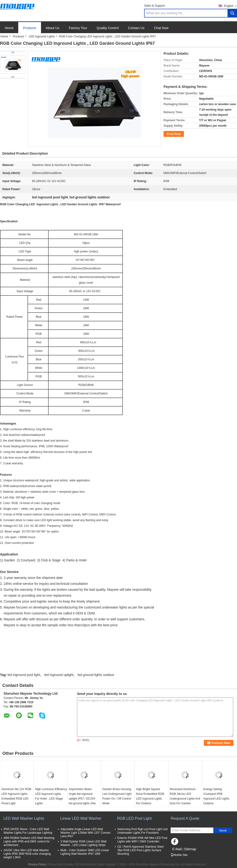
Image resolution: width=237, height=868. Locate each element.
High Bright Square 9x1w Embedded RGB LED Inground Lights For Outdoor (150, 796)
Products (30, 28)
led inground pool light (24, 675)
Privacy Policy (37, 864)
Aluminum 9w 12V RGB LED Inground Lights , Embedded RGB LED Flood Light (16, 796)
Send (223, 830)
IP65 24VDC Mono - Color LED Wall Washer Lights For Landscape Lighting (28, 831)
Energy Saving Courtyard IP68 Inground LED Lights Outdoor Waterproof (218, 799)
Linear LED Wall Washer (81, 818)
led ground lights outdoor (96, 675)
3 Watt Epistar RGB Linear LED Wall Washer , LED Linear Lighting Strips (83, 843)
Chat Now (161, 28)
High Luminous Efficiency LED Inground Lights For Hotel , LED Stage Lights (51, 796)
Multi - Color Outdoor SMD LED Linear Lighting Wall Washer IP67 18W (85, 852)
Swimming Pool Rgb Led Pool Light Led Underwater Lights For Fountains (142, 831)
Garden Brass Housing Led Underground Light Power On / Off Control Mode (117, 796)
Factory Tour (78, 28)
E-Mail (177, 849)
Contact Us (136, 28)
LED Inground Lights (42, 36)
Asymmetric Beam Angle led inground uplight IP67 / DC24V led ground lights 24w (82, 796)
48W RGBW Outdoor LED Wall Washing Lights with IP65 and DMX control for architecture (29, 841)
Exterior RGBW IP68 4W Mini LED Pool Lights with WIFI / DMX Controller (142, 840)
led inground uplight (59, 675)
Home (9, 28)
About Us (53, 28)
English (231, 6)
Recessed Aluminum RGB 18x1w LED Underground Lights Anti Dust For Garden (185, 796)
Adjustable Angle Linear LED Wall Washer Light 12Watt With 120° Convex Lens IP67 (85, 833)
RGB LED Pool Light (134, 818)
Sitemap (190, 849)
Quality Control (108, 28)
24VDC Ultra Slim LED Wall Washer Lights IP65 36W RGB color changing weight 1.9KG (27, 854)
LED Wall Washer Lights (24, 818)
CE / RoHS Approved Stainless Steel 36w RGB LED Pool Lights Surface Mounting (140, 850)
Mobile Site (179, 855)
